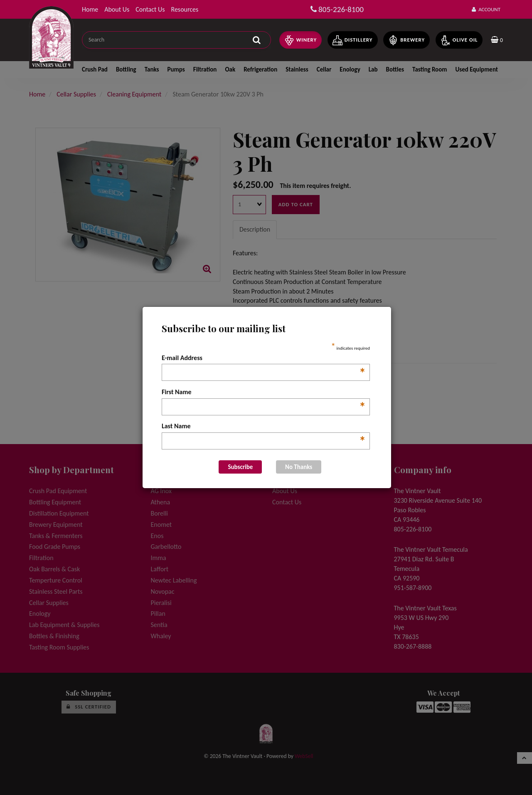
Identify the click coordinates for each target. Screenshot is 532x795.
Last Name (264, 427)
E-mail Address (264, 358)
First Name (264, 393)
